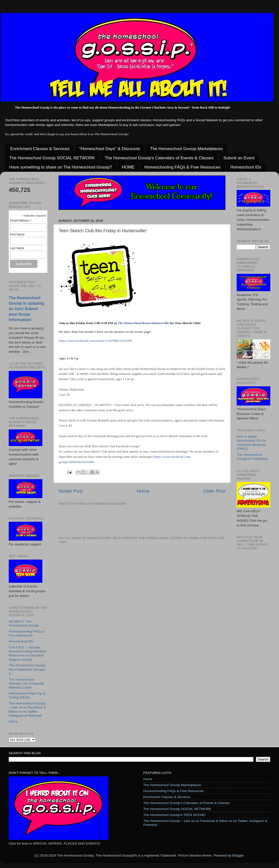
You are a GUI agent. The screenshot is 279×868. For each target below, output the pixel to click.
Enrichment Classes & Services (40, 149)
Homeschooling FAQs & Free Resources (182, 167)
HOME (128, 167)
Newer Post (71, 491)
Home (143, 491)
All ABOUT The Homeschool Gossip (24, 623)
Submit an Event (239, 158)
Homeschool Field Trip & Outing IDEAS (27, 695)
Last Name (17, 248)
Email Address (21, 221)
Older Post (214, 491)
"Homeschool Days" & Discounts (110, 149)
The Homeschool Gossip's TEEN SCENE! (174, 815)
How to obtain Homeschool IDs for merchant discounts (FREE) (251, 443)
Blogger (238, 855)
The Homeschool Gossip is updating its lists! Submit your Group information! (26, 309)
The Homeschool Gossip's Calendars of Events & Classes (159, 158)
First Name (17, 234)
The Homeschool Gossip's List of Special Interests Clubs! (26, 683)
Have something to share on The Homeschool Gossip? (61, 167)
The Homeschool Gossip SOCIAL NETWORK (52, 158)
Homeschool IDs (246, 167)
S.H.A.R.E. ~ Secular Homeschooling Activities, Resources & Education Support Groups (28, 653)
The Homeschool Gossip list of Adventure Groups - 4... (28, 669)
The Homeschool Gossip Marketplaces (186, 149)
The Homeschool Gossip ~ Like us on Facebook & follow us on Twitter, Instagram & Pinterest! (27, 709)
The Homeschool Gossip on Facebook (252, 457)
